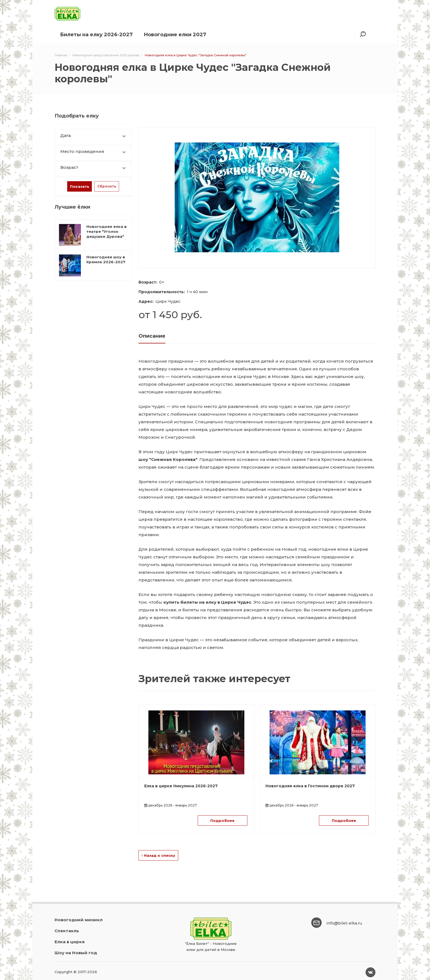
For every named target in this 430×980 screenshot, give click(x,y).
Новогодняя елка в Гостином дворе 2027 (310, 786)
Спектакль (67, 931)
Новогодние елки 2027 (175, 35)
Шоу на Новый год (76, 953)
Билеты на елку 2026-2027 (96, 35)
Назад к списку (158, 855)
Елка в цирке (70, 942)
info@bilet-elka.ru (344, 923)
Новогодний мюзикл (79, 920)
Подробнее (222, 821)
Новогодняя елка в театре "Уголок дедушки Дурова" (107, 231)
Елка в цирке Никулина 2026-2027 (181, 786)
